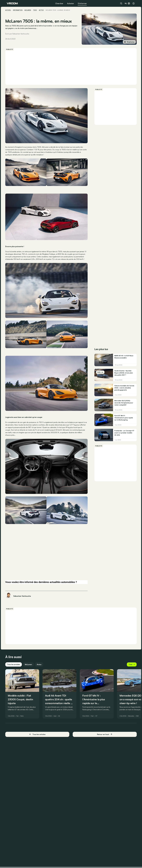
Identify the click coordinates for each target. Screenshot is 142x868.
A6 (61, 707)
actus (43, 10)
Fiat (19, 707)
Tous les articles (15, 656)
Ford (94, 707)
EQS (139, 707)
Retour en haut (104, 725)
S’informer (82, 3)
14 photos (128, 42)
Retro (23, 707)
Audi (57, 707)
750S (36, 10)
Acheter (71, 3)
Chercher (59, 3)
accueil (10, 10)
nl (127, 3)
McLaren (29, 10)
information (19, 10)
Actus (41, 656)
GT (98, 707)
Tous (130, 656)
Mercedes (133, 707)
